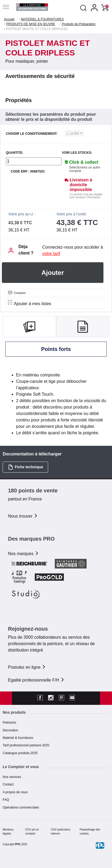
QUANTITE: (15, 153)
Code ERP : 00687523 (28, 172)
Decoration (10, 730)
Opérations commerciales (21, 807)
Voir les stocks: (77, 153)
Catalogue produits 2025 (20, 753)
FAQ (6, 800)
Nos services (12, 777)
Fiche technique (26, 467)
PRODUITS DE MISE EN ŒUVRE (31, 24)
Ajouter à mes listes (30, 303)
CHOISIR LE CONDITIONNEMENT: (32, 134)
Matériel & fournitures (18, 738)
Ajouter (53, 273)
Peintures (9, 723)
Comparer (17, 293)
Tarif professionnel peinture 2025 (26, 745)
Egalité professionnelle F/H (36, 680)
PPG (18, 844)
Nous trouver (23, 516)
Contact (8, 784)
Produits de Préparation (79, 24)
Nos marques (24, 554)
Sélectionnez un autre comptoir (85, 169)
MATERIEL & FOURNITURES (43, 19)
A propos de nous (15, 792)
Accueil (9, 19)
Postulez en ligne (27, 667)
